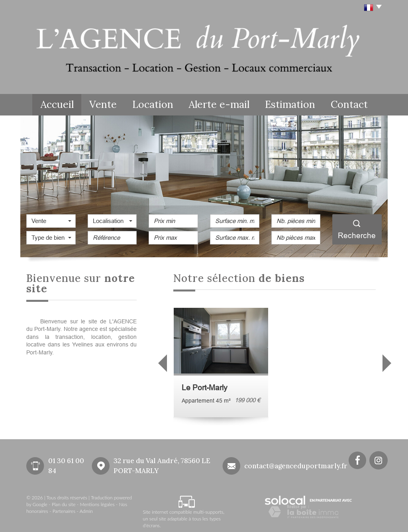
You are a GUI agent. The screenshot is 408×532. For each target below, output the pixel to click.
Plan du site (64, 503)
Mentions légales (97, 503)
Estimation (293, 104)
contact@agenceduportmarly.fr (296, 464)
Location (161, 104)
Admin (86, 510)
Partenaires (64, 510)
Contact (353, 104)
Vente (106, 104)
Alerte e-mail (226, 104)
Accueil (54, 104)
